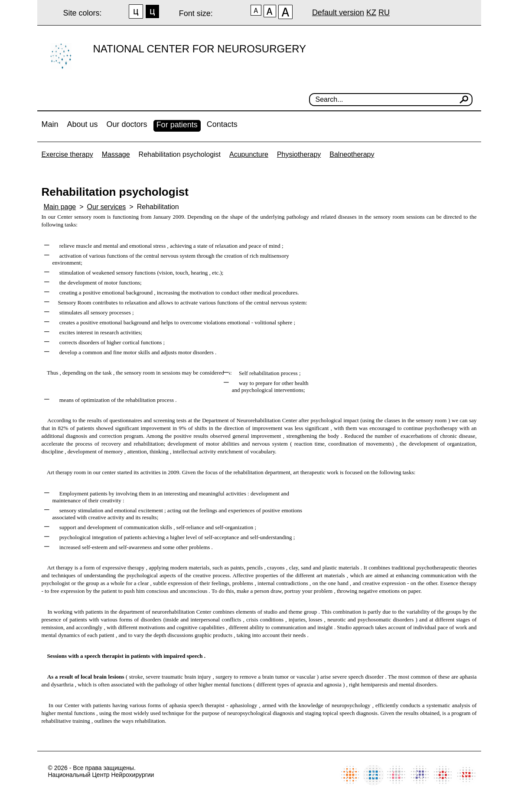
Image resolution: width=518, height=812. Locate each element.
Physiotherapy (299, 154)
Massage (116, 154)
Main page (60, 207)
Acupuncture (249, 154)
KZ (371, 13)
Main (50, 124)
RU (384, 13)
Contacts (222, 124)
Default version (338, 13)
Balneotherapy (352, 154)
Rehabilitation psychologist (180, 154)
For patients (177, 125)
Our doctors (127, 124)
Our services (107, 207)
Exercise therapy (67, 154)
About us (83, 124)
